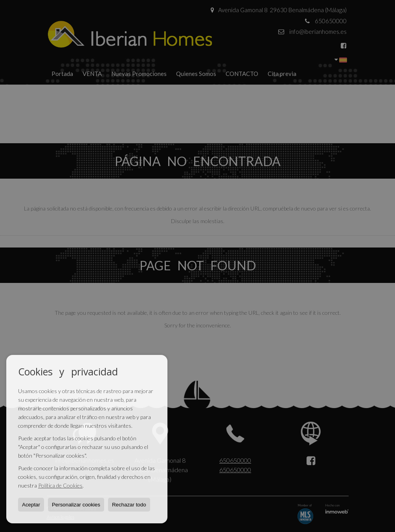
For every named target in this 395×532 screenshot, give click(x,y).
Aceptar (31, 505)
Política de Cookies (60, 485)
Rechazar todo (129, 505)
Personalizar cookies (76, 505)
